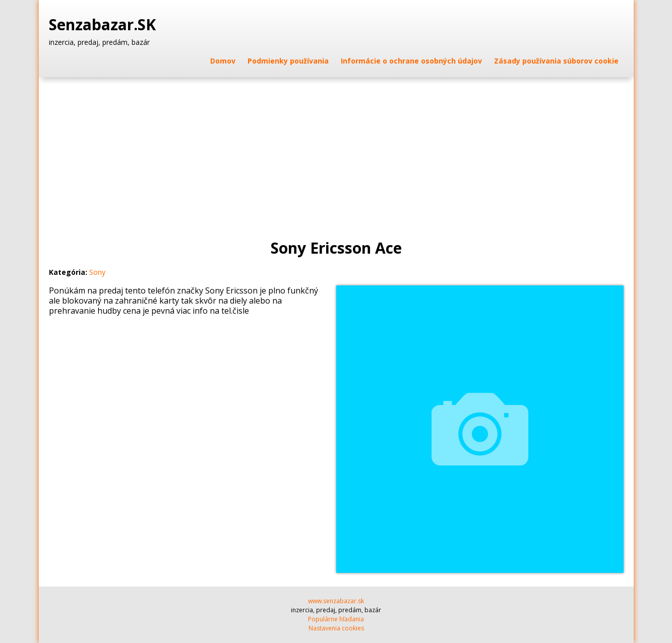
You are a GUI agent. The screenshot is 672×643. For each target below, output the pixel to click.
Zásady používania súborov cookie (556, 61)
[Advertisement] (336, 153)
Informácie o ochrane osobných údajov (411, 61)
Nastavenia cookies (336, 628)
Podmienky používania (288, 61)
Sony (97, 272)
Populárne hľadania (336, 619)
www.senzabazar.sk (336, 601)
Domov (223, 61)
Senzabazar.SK (104, 25)
